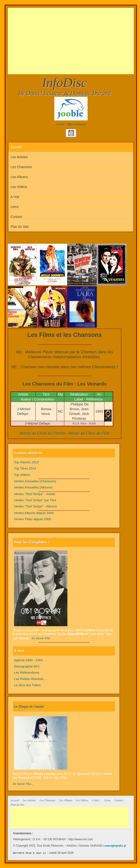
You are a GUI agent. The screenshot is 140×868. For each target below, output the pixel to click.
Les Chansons (21, 167)
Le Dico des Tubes (27, 685)
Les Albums (19, 177)
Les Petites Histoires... (30, 679)
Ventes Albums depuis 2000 (34, 513)
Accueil (16, 147)
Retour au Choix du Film (89, 433)
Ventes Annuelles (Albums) (33, 487)
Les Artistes (19, 157)
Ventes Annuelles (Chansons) (35, 481)
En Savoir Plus (41, 638)
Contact (16, 217)
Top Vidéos (22, 475)
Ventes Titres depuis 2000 (33, 519)
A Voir (15, 197)
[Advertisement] (74, 41)
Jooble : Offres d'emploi (71, 124)
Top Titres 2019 (25, 468)
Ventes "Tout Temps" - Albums (35, 506)
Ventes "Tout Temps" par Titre (35, 500)
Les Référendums (27, 673)
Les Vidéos (19, 187)
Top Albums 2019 (26, 462)
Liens (15, 207)
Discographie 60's (27, 666)
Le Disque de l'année (29, 706)
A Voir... (96, 800)
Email (71, 133)
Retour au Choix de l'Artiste (43, 433)
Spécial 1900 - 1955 (28, 660)
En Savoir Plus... (23, 784)
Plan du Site (20, 227)
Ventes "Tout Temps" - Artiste (35, 494)
